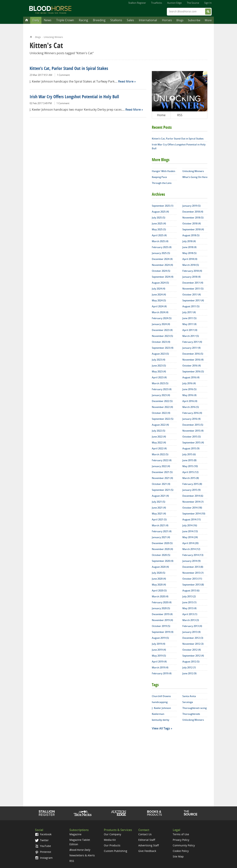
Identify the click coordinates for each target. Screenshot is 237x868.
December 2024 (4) (162, 259)
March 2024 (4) (160, 312)
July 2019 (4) (158, 644)
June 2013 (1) (189, 602)
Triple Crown (65, 20)
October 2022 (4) (161, 413)
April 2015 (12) (190, 472)
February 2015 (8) (192, 484)
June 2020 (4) (159, 579)
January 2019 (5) (191, 206)
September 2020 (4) (163, 561)
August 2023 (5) (160, 354)
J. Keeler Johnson (161, 708)
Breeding (99, 20)
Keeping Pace (159, 177)
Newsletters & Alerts (82, 855)
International (148, 20)
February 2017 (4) (192, 342)
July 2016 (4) (189, 383)
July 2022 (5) (158, 431)
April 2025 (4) (159, 235)
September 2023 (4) (163, 348)
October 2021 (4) (161, 484)
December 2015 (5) (193, 425)
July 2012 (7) (189, 667)
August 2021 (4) (160, 496)
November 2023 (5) (162, 336)
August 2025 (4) (160, 212)
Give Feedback (147, 851)
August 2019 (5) (160, 638)
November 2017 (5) (193, 289)
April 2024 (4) (159, 306)
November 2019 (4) (162, 620)
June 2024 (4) (159, 295)
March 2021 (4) (160, 525)
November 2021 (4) (162, 478)
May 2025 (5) (159, 229)
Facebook (43, 834)
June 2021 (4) (159, 508)
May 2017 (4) (189, 324)
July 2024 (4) (158, 289)
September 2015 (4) (193, 443)
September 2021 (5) (163, 490)
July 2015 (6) (189, 454)
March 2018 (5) (191, 265)
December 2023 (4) (162, 330)
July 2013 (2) (189, 596)
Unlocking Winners (53, 37)
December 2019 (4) (162, 614)
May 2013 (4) (189, 608)
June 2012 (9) (189, 673)
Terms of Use (181, 834)
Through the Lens (162, 183)
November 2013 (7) (193, 573)
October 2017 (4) (192, 295)
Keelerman (158, 714)
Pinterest (43, 852)
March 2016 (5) (191, 407)
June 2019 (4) (159, 650)
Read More (126, 81)
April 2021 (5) (159, 519)
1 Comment (63, 75)
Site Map (178, 856)
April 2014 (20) (190, 543)
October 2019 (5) (161, 626)
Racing (84, 20)
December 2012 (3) (193, 638)
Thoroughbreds (191, 714)
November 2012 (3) (193, 644)
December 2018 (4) (193, 212)
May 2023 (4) (159, 371)
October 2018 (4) (192, 223)
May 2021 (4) (159, 514)
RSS (180, 115)
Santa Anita (189, 696)
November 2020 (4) (162, 549)
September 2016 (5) (193, 371)
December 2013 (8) (193, 567)
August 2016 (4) (191, 377)
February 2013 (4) (192, 626)
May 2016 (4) (189, 395)
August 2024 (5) (160, 283)
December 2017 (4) (193, 283)
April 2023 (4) (159, 377)
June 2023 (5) (159, 366)
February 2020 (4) (162, 602)
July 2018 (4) (189, 241)
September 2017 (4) (193, 300)
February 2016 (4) (192, 413)
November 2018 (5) (193, 218)
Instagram (44, 858)
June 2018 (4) (189, 247)
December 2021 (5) (162, 472)
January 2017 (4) (191, 348)
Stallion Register (137, 3)
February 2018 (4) (192, 271)
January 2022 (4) (161, 466)
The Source (193, 3)
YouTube (43, 846)
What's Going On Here (195, 177)
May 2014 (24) (190, 537)
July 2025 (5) (158, 218)
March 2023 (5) (160, 383)
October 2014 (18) (192, 508)
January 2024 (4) (161, 324)
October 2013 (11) (192, 579)
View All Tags (161, 728)
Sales (130, 20)
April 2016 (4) (190, 401)
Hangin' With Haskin (163, 171)
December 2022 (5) (162, 401)
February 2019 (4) (162, 673)
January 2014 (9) (191, 561)
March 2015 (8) (191, 478)
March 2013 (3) (191, 620)
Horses (167, 20)
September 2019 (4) (163, 632)
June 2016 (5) (189, 389)
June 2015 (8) (189, 460)
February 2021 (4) (162, 531)
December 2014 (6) (193, 496)
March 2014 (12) (191, 549)
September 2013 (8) (193, 585)
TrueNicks (157, 3)
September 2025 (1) (163, 206)
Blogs (180, 20)
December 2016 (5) (193, 354)
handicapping (160, 702)
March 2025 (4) (160, 241)
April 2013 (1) (190, 614)
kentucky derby (161, 720)
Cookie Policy (181, 851)
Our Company (112, 834)
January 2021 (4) (161, 537)
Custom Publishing (116, 851)
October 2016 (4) (192, 366)
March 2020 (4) (160, 596)
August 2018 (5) (191, 235)
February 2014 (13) (193, 555)
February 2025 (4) (162, 247)
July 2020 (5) (158, 573)
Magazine (75, 834)
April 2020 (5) (159, 591)
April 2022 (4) (159, 448)
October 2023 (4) (161, 342)
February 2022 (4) (162, 460)
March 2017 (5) (191, 336)
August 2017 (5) (191, 306)
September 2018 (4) (193, 229)
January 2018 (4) (191, 277)
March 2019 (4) (160, 667)
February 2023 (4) (162, 389)
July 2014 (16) (190, 525)
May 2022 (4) (159, 443)
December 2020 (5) (162, 543)
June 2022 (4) (159, 437)
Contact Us (145, 834)
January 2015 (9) (191, 490)
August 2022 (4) (160, 425)
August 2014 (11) (192, 519)
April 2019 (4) (159, 662)
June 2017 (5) (189, 318)
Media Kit (110, 840)
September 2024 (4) (163, 277)
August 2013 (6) (191, 591)
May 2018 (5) (189, 253)
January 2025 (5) (161, 253)
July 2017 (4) (189, 312)
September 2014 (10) (194, 514)
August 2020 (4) (160, 567)
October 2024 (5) (161, 271)
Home (31, 37)
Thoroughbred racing (195, 708)
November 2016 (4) (193, 360)
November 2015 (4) (193, 431)
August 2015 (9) (191, 448)
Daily (36, 20)
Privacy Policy (181, 840)
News (48, 20)
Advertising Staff (149, 845)
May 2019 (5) (159, 656)
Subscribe (194, 20)
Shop (155, 813)
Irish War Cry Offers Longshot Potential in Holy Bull (74, 97)
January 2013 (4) (191, 632)
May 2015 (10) (190, 466)
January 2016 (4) (191, 419)
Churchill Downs (161, 696)
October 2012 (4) (192, 650)
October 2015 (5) (192, 437)
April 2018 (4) (190, 259)
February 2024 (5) (162, 318)
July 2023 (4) (158, 360)
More (208, 20)
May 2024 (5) (159, 300)
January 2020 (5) (161, 608)
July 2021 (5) (158, 502)
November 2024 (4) (162, 265)
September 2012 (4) (193, 656)
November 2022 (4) (162, 407)
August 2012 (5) (191, 662)
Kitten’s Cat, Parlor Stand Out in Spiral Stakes (69, 69)
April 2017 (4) (190, 330)
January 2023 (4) (161, 395)
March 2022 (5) (160, 454)
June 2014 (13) (190, 531)
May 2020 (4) (159, 585)
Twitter (42, 840)
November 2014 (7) (193, 502)
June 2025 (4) (159, 223)
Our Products (112, 845)
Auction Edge (174, 3)
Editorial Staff (147, 840)
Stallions (116, 20)
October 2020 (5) (161, 555)
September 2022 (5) (163, 419)
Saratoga (188, 702)
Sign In (208, 3)
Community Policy (184, 845)
